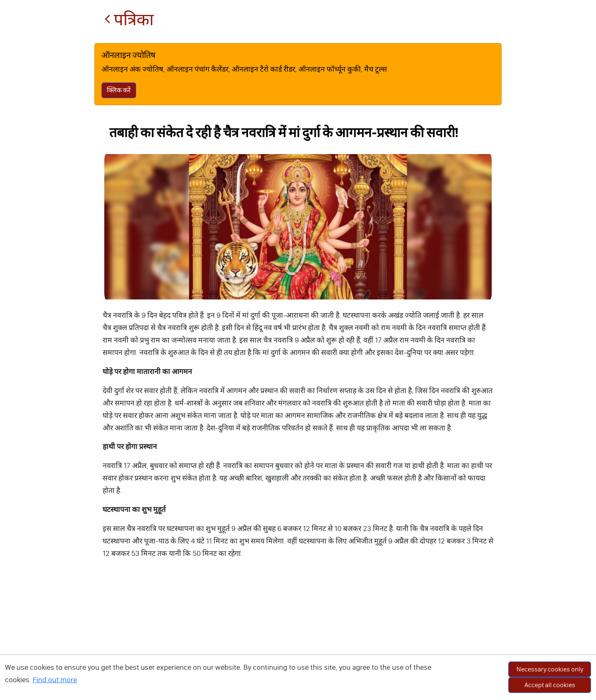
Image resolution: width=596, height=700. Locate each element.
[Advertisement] (298, 638)
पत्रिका (129, 20)
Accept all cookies (550, 685)
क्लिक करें (119, 90)
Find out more (55, 680)
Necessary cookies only (550, 669)
